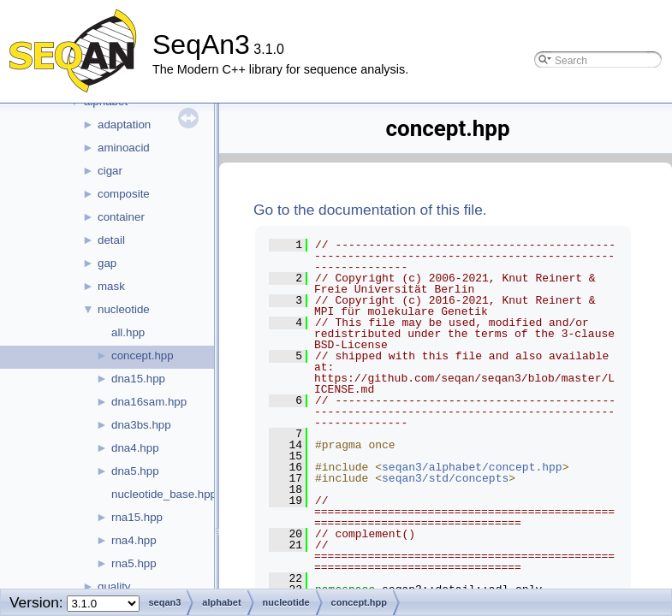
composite (124, 194)
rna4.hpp (134, 540)
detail (111, 240)
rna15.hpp (137, 517)
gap (107, 263)
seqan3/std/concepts (445, 478)
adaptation (124, 124)
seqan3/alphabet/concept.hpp (472, 467)
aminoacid (124, 148)
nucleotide (124, 309)
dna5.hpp (135, 471)
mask (111, 286)
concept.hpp (143, 355)
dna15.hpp (138, 379)
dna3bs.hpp (141, 425)
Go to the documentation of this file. (370, 210)
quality (114, 586)
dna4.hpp (135, 448)
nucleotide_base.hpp (164, 494)
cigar (110, 171)
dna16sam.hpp (149, 402)
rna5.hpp (134, 563)
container (121, 217)
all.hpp (128, 332)
